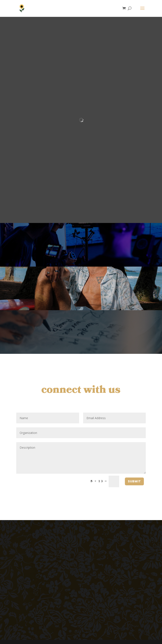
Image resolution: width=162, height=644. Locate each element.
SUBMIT (134, 481)
